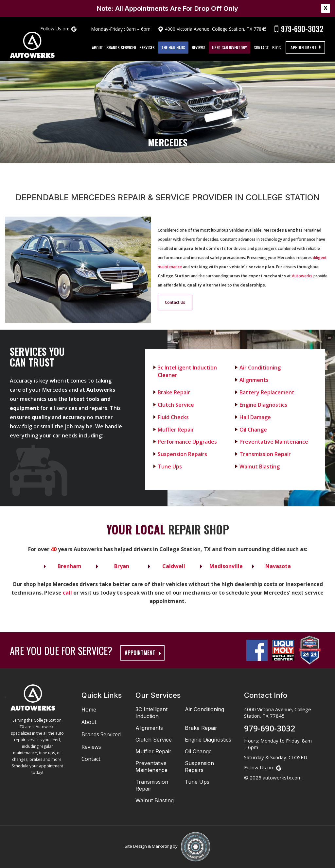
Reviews (200, 48)
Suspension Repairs (182, 454)
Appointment (303, 48)
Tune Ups (170, 467)
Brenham (70, 566)
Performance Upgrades (187, 442)
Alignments (254, 380)
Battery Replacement (267, 392)
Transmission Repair (265, 454)
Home (89, 710)
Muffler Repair (176, 430)
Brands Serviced (122, 48)
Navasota (278, 566)
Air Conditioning (260, 368)
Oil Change (253, 430)
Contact (262, 48)
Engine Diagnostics (263, 405)
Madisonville (226, 566)
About (98, 48)
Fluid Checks (173, 417)
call (67, 593)
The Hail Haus (174, 48)
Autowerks (302, 276)
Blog (277, 48)
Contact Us (175, 302)
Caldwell (174, 566)
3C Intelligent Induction (151, 713)
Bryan (122, 566)
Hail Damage (255, 417)
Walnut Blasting (260, 467)
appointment (140, 653)
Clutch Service (176, 405)
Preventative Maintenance (274, 442)
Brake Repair (174, 392)
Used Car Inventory (230, 48)
